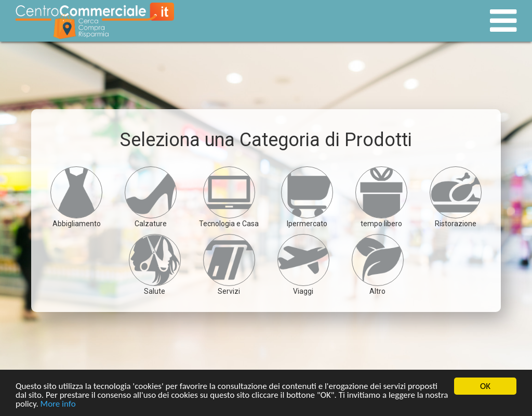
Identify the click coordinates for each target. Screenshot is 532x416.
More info (58, 404)
